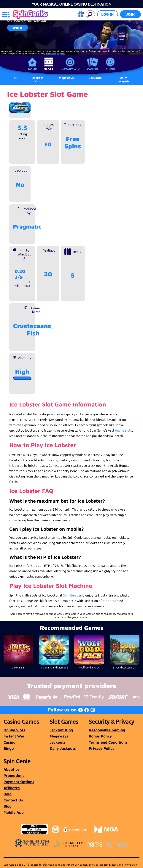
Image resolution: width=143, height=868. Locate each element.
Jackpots (58, 742)
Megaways (59, 736)
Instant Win (70, 69)
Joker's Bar (18, 667)
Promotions (14, 775)
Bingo (110, 69)
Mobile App (14, 812)
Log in (108, 14)
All (15, 78)
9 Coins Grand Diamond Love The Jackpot (55, 667)
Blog (8, 806)
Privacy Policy (102, 748)
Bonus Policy (100, 736)
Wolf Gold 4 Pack (89, 667)
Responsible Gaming (107, 730)
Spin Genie (71, 595)
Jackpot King (38, 79)
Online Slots (14, 730)
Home (32, 69)
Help (8, 794)
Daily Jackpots (123, 79)
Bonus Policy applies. (56, 53)
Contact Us (13, 800)
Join (130, 14)
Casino (93, 69)
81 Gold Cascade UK (124, 667)
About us (12, 769)
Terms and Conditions (108, 742)
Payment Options (19, 782)
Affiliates (12, 788)
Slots (49, 69)
